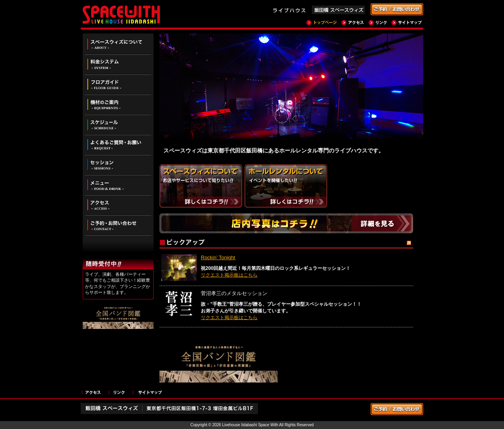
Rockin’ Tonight (218, 257)
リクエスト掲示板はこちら (229, 275)
